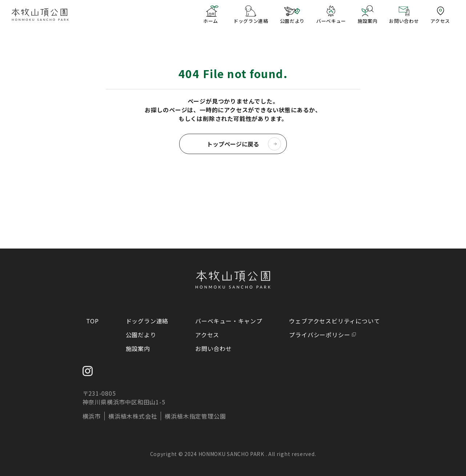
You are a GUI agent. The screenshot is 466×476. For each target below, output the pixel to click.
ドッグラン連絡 (147, 321)
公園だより (141, 335)
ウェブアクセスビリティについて (334, 321)
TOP (93, 321)
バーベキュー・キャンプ (229, 321)
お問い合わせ (214, 348)
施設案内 (138, 348)
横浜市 (92, 416)
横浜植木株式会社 (133, 416)
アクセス (207, 335)
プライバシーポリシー (320, 335)
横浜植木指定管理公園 (195, 416)
